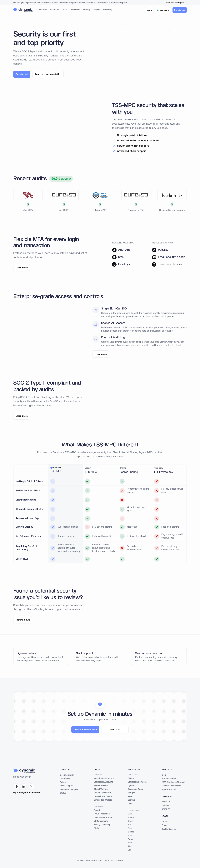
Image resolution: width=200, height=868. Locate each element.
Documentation (67, 775)
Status (63, 793)
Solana (131, 818)
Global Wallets (101, 789)
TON (130, 836)
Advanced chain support (132, 154)
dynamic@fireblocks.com (27, 793)
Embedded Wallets (103, 800)
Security (98, 810)
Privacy (165, 825)
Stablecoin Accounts (103, 782)
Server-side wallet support (133, 149)
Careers (165, 805)
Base (130, 828)
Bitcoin (131, 821)
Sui (129, 825)
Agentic (131, 786)
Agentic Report (169, 789)
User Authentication (103, 818)
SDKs (96, 828)
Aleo (130, 846)
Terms (165, 822)
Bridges (131, 793)
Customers (75, 10)
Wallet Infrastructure (104, 778)
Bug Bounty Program (70, 789)
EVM (130, 814)
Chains (131, 778)
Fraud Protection (102, 814)
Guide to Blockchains (171, 786)
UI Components (101, 821)
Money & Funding (102, 825)
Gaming (131, 800)
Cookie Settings (169, 829)
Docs (64, 10)
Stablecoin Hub (169, 779)
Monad (131, 832)
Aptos (131, 839)
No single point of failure (132, 138)
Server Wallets (101, 786)
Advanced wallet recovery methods (138, 144)
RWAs (131, 796)
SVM (130, 843)
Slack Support (67, 786)
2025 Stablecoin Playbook (174, 782)
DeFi (130, 804)
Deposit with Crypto (103, 796)
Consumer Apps (135, 789)
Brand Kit (166, 809)
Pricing (86, 10)
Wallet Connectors (103, 793)
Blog (164, 775)
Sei (129, 850)
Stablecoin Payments (138, 782)
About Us (166, 802)
